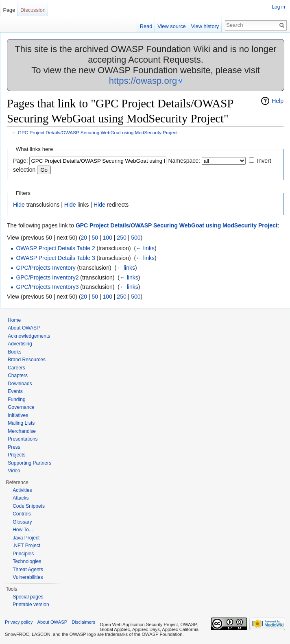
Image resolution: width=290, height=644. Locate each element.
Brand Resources (27, 360)
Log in (278, 7)
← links (145, 248)
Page (9, 10)
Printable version (31, 605)
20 (84, 238)
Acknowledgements (29, 336)
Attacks (21, 498)
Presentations (23, 439)
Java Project (26, 538)
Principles (23, 554)
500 (136, 238)
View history (205, 26)
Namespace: (184, 161)
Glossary (22, 522)
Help (278, 101)
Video (14, 471)
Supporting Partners (29, 463)
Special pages (28, 597)
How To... (23, 530)
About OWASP (24, 328)
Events (15, 391)
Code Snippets (29, 506)
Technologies (27, 561)
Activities (22, 490)
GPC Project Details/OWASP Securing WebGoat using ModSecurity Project (98, 132)
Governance (21, 407)
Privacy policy (19, 622)
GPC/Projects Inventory (46, 268)
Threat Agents (28, 570)
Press (14, 447)
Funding (16, 399)
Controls (22, 514)
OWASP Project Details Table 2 (55, 248)
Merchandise (22, 431)
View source (171, 26)
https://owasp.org (143, 81)
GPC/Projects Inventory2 (47, 277)
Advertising (20, 344)
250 (121, 238)
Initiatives (18, 415)
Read (146, 26)
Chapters (18, 375)
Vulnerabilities (28, 577)
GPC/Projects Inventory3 (47, 287)
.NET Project (26, 546)
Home (14, 320)
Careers (16, 368)
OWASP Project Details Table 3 (55, 258)
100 (108, 238)
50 (95, 238)
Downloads (20, 384)
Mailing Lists (21, 423)
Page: (21, 161)
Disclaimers (83, 622)
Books (14, 352)
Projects (16, 455)
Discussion (33, 10)
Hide (19, 205)
